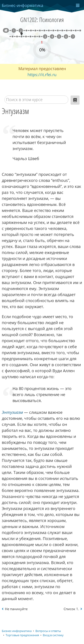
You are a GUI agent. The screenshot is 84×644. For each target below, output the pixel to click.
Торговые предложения (22, 635)
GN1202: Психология (42, 20)
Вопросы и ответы (48, 631)
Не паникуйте (16, 609)
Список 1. (71, 609)
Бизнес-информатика (17, 631)
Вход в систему (53, 635)
